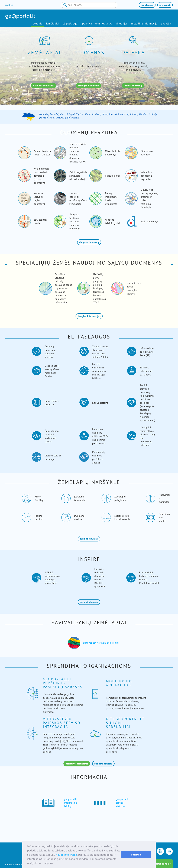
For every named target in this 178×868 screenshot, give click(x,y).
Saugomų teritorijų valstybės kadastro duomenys (75, 221)
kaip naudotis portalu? (158, 864)
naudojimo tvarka (66, 855)
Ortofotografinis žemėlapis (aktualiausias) (78, 176)
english (9, 5)
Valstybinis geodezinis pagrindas (146, 176)
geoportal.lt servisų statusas (122, 803)
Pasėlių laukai (113, 176)
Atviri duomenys (149, 221)
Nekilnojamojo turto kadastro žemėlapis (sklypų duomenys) (42, 176)
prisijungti (165, 5)
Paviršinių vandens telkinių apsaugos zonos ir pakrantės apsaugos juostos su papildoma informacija (63, 288)
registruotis (147, 5)
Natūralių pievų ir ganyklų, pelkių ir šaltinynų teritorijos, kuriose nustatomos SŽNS (99, 288)
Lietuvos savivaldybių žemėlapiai (101, 643)
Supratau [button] (136, 855)
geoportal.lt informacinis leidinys (71, 803)
